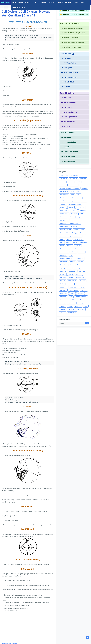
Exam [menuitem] (77, 2)
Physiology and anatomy (67, 278)
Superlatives (71, 303)
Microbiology (64, 262)
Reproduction (64, 293)
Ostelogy (71, 274)
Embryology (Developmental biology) (70, 223)
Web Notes (71, 309)
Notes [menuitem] (60, 2)
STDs (71, 297)
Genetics (75, 242)
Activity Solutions (68, 161)
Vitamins (63, 309)
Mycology (80, 265)
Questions (84, 290)
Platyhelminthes (80, 278)
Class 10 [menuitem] (28, 2)
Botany (74, 198)
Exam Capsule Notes (69, 77)
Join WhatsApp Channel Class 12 (75, 15)
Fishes (69, 239)
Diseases (72, 217)
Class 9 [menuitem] (21, 2)
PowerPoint (70, 284)
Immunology (74, 249)
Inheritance (82, 252)
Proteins (82, 287)
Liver (71, 255)
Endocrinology (64, 226)
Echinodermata (64, 220)
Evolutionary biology (66, 236)
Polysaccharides (72, 281)
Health (62, 246)
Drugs (79, 217)
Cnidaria (74, 211)
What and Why (81, 309)
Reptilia (72, 293)
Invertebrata (63, 255)
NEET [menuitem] (82, 2)
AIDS (62, 175)
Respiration (80, 293)
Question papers (74, 290)
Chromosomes (80, 207)
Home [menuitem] (14, 2)
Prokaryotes (73, 287)
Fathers (62, 239)
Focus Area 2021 (78, 239)
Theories (63, 306)
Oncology (63, 274)
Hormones (78, 246)
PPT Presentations (69, 63)
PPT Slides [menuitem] (68, 2)
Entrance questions (79, 230)
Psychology (63, 290)
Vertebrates (78, 306)
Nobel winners (73, 271)
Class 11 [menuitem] (36, 2)
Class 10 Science (65, 211)
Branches (63, 201)
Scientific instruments (81, 297)
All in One (66, 87)
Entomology (74, 226)
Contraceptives (64, 214)
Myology (63, 268)
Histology (69, 246)
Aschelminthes (73, 185)
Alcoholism (83, 179)
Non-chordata (83, 271)
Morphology (64, 265)
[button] (3, 7)
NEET (69, 268)
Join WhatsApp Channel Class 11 (75, 10)
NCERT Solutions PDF (70, 73)
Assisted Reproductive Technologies (70, 188)
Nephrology (77, 268)
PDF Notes (66, 58)
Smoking (63, 303)
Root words (63, 297)
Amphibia (63, 182)
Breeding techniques (74, 201)
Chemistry (63, 207)
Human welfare (64, 249)
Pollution (63, 281)
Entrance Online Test (66, 230)
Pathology (79, 274)
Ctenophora (74, 214)
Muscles (72, 265)
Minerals (73, 262)
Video (86, 306)
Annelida (78, 182)
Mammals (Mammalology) (67, 258)
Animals (71, 182)
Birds (72, 195)
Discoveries (63, 217)
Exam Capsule (78, 236)
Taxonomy (80, 303)
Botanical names (65, 198)
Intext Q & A (67, 147)
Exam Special (67, 68)
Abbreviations (75, 175)
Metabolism (80, 258)
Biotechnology (64, 195)
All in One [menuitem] (52, 2)
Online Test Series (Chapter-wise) (73, 33)
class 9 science (72, 313)
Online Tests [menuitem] (16, 7)
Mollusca (80, 262)
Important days (64, 252)
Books (79, 195)
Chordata (71, 207)
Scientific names (65, 300)
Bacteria (84, 188)
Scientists (75, 300)
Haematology (83, 242)
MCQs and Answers (69, 156)
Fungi (62, 242)
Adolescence (73, 179)
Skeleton (82, 300)
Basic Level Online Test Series (72, 28)
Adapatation (64, 179)
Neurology (63, 271)
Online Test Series (68, 82)
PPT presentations (69, 103)
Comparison (83, 211)
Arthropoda (63, 185)
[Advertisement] (28, 627)
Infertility (73, 252)
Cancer (84, 201)
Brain (80, 198)
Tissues (70, 306)
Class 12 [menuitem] (44, 2)
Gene (68, 242)
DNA (82, 214)
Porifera (62, 284)
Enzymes (82, 233)
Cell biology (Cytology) (75, 204)
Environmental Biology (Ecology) (69, 233)
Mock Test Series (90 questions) (73, 43)
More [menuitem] (24, 7)
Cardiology (63, 204)
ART (67, 175)
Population (82, 281)
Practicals (79, 284)
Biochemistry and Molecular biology (70, 191)
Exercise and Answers (70, 152)
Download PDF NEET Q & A (71, 47)
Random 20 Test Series (70, 38)
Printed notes (64, 287)
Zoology (63, 313)
